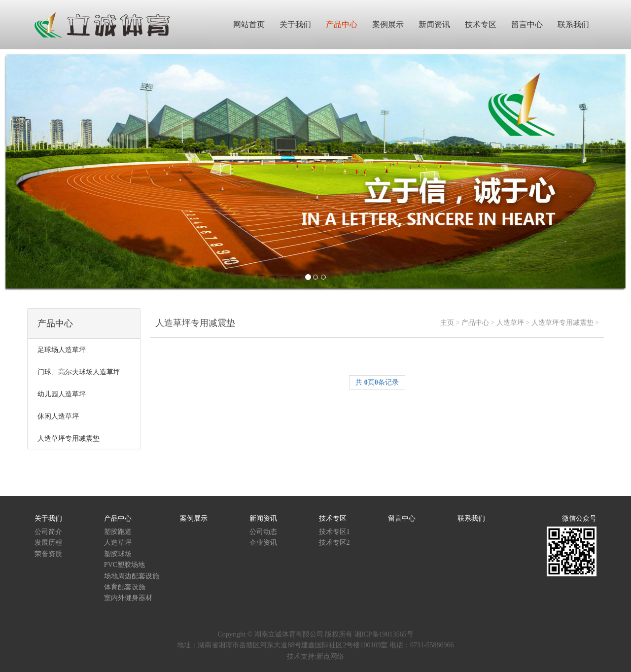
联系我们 (471, 518)
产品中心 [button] (342, 24)
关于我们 (48, 518)
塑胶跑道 (118, 532)
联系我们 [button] (573, 24)
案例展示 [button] (388, 24)
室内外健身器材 (128, 598)
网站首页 (249, 24)
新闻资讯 (263, 518)
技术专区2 (334, 543)
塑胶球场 (118, 554)
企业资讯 (263, 543)
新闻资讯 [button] (434, 24)
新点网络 (330, 656)
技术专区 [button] (481, 24)
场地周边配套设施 (132, 576)
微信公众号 (579, 518)
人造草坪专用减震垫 (562, 323)
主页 (447, 323)
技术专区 (333, 518)
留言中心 (402, 518)
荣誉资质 (48, 554)
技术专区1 (334, 532)
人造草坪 (510, 323)
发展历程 (48, 543)
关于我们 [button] (295, 24)
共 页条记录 (377, 382)
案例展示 (194, 518)
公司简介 (48, 532)
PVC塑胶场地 (124, 565)
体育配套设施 (125, 587)
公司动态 (263, 532)
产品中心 (475, 323)
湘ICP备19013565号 (384, 634)
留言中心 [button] (527, 24)
